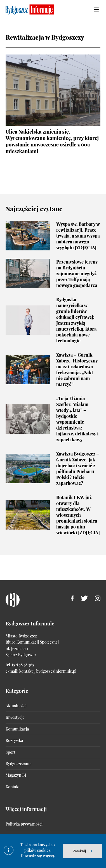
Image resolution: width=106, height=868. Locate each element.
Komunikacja (17, 729)
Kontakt (13, 787)
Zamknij (79, 851)
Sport (10, 752)
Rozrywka (14, 740)
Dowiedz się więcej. (38, 856)
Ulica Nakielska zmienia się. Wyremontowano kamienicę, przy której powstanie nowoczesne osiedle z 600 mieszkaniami (52, 141)
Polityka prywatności (24, 824)
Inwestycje (15, 717)
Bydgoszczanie (18, 764)
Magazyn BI (16, 775)
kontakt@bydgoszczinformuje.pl (48, 671)
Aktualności (16, 706)
